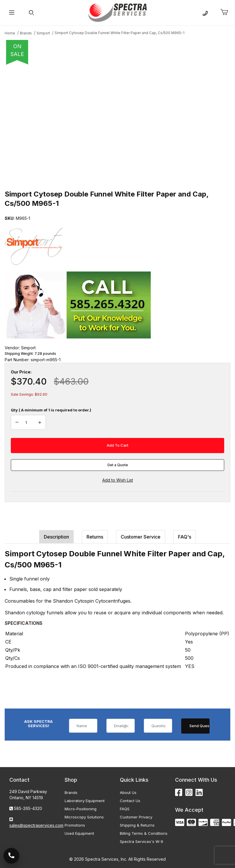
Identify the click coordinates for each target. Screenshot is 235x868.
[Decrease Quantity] (17, 422)
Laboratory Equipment (85, 801)
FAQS (125, 809)
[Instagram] (189, 793)
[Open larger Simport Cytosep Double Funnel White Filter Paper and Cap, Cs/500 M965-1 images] (117, 125)
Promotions (75, 825)
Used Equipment (79, 833)
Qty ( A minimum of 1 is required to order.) (51, 410)
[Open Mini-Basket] (227, 12)
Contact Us (130, 801)
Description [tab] (56, 537)
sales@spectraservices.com (36, 825)
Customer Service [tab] (141, 537)
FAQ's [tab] (185, 537)
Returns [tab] (95, 537)
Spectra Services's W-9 (141, 841)
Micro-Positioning (81, 809)
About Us (128, 792)
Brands (71, 792)
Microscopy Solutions (84, 817)
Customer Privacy (136, 817)
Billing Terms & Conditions (144, 833)
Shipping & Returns (137, 825)
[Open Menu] (12, 13)
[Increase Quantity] (40, 422)
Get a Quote (118, 465)
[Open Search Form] (31, 13)
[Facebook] (179, 793)
